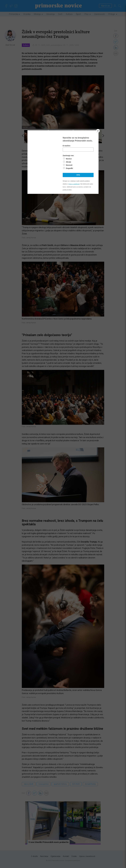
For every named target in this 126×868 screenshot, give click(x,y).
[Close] (98, 131)
